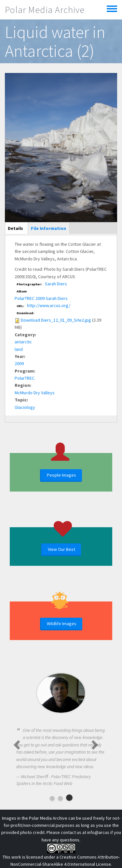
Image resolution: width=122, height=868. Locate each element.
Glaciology (25, 407)
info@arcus (98, 832)
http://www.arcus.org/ (49, 305)
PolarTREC (25, 378)
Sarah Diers (56, 284)
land (19, 349)
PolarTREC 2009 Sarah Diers (41, 298)
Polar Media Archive (45, 10)
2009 (19, 363)
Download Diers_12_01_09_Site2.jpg (56, 320)
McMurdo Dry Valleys (35, 393)
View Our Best (61, 549)
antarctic (23, 342)
